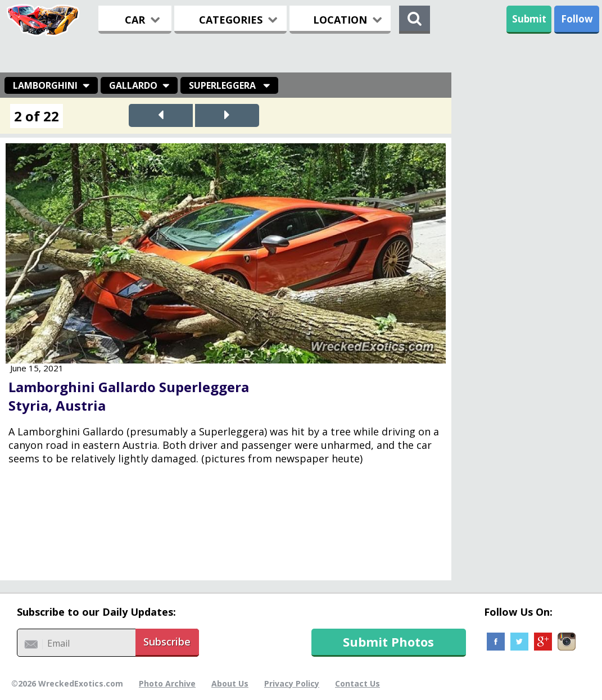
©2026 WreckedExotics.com (67, 683)
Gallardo (133, 85)
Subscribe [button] (167, 642)
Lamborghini (45, 85)
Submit (529, 19)
